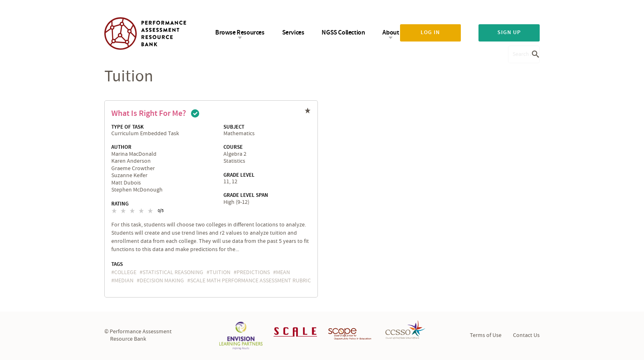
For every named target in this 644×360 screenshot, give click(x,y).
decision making (162, 281)
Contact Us (526, 335)
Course (233, 147)
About (391, 33)
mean (283, 272)
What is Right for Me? (149, 113)
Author (121, 147)
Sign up (509, 32)
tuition (220, 272)
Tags (117, 264)
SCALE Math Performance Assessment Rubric (251, 281)
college (125, 272)
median (124, 281)
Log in (430, 32)
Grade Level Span (246, 195)
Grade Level (239, 175)
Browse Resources (240, 33)
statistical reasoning (173, 272)
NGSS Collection (343, 33)
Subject (234, 127)
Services (293, 33)
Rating (120, 204)
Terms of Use (486, 335)
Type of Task (128, 127)
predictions (253, 272)
